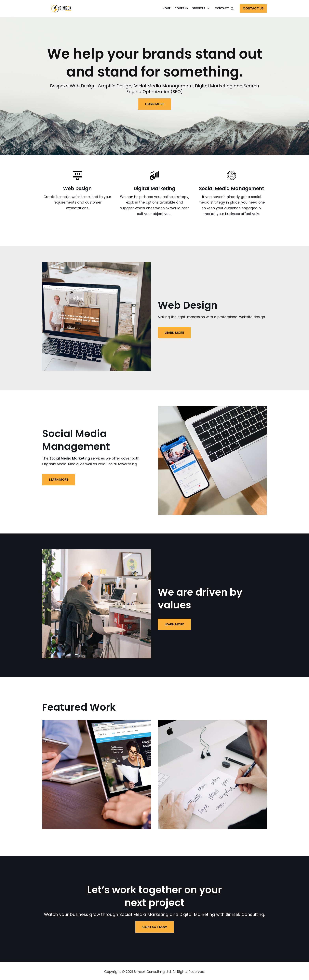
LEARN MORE (155, 104)
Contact (222, 8)
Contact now (155, 927)
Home (167, 8)
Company (181, 8)
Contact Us (253, 8)
